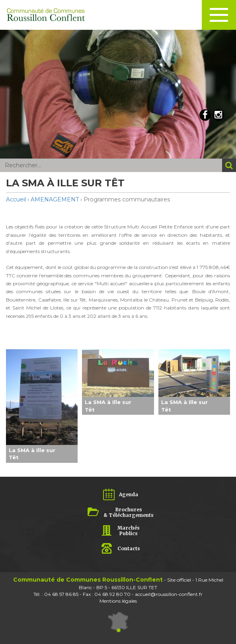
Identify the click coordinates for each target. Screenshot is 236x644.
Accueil (16, 199)
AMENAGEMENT (55, 199)
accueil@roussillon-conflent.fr (169, 594)
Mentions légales (118, 601)
